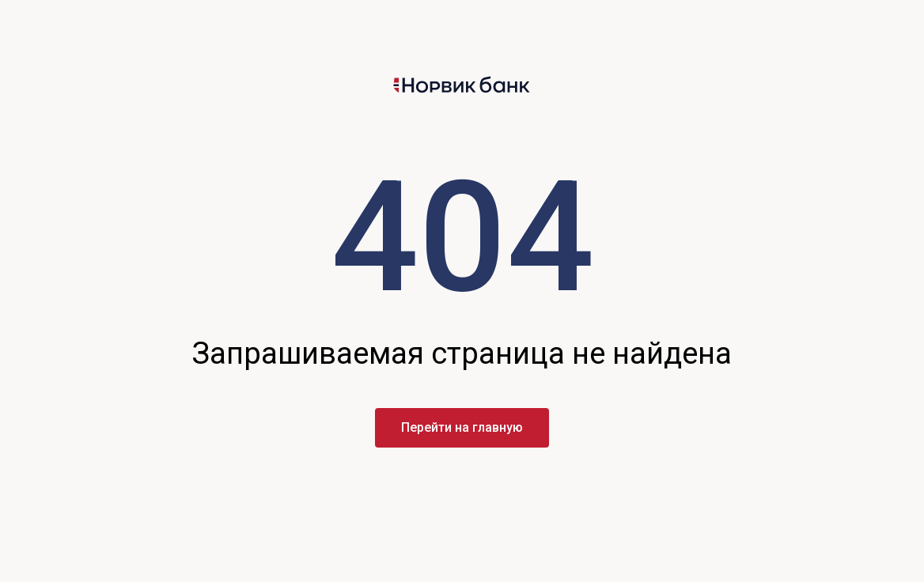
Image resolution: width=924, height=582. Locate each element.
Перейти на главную (462, 427)
